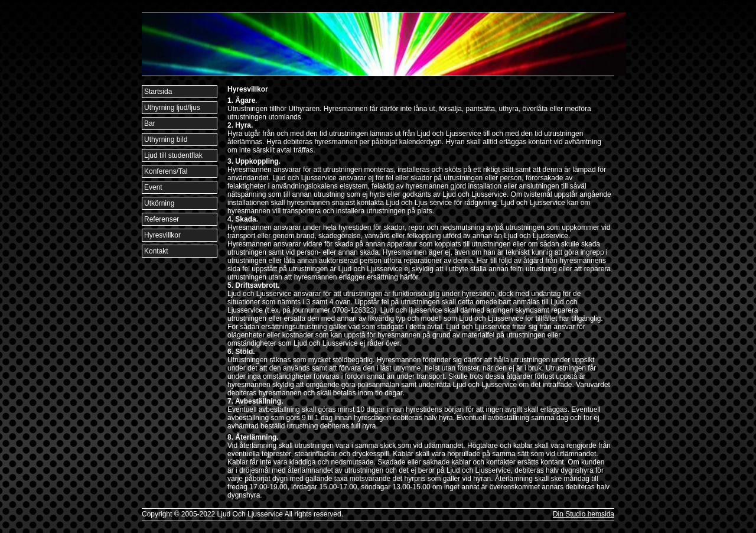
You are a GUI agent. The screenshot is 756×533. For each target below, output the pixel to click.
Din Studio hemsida (584, 514)
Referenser (162, 219)
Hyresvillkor (162, 235)
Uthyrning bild (166, 139)
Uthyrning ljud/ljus (172, 108)
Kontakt (156, 251)
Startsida (158, 92)
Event (153, 187)
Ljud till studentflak (173, 155)
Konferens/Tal (166, 171)
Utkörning (159, 203)
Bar (150, 123)
